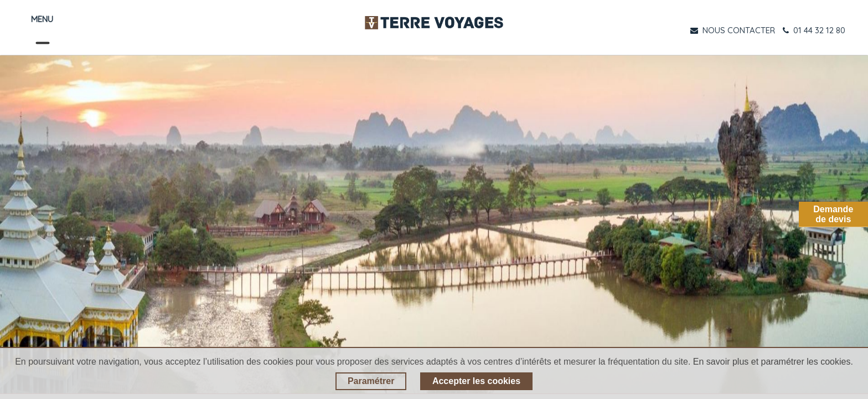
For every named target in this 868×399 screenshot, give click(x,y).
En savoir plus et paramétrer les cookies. (773, 362)
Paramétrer (371, 381)
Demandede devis (833, 214)
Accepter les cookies (476, 381)
